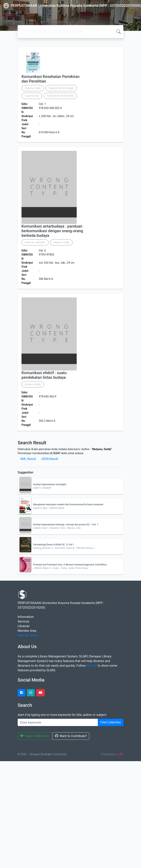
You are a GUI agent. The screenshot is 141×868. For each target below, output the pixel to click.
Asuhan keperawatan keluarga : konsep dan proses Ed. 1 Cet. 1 (66, 525)
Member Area (27, 631)
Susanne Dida (32, 96)
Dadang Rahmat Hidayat (61, 88)
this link (92, 666)
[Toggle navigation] (9, 13)
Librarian (24, 626)
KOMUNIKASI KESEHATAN (60, 96)
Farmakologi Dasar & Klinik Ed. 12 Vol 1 (54, 545)
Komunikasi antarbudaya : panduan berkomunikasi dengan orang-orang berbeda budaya (52, 231)
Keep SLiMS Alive (35, 736)
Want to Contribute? (71, 736)
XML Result (28, 459)
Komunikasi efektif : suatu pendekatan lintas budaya (44, 375)
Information (26, 617)
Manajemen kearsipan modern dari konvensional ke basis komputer (68, 504)
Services (23, 621)
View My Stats (27, 635)
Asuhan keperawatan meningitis (50, 484)
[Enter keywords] (58, 722)
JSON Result (49, 459)
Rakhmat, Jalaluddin (35, 242)
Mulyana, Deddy (33, 88)
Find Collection (111, 722)
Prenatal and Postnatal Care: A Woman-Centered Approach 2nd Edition (70, 565)
